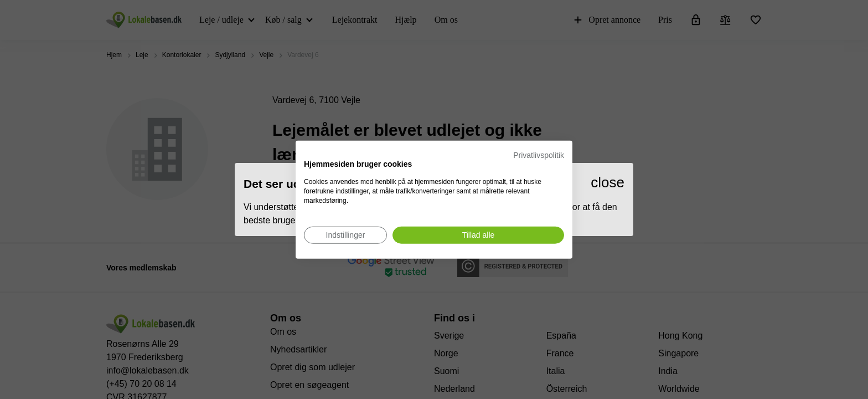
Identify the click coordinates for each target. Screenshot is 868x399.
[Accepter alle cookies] (478, 235)
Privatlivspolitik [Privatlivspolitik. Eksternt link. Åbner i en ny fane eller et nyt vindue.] (539, 155)
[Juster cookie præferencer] (345, 235)
